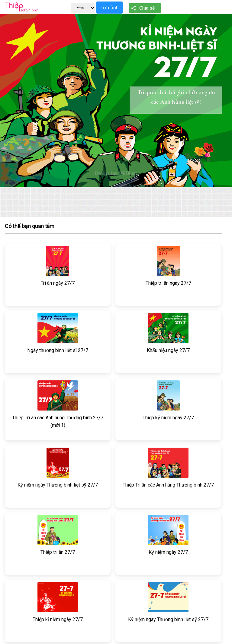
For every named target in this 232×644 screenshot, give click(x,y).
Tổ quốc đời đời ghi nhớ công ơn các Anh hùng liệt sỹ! (176, 100)
